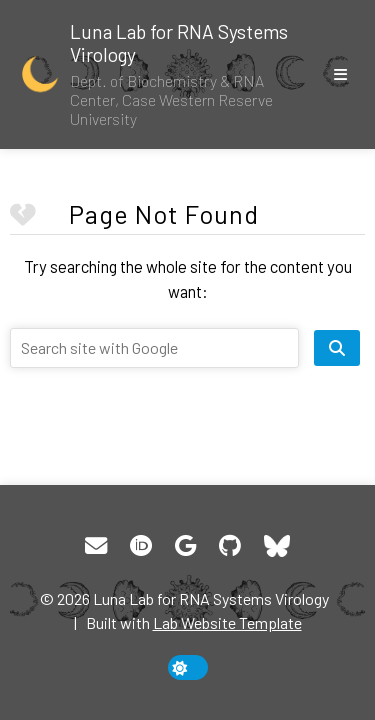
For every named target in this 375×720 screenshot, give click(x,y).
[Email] (96, 546)
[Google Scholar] (185, 546)
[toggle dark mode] (188, 667)
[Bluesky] (276, 546)
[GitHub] (230, 546)
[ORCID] (141, 546)
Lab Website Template (227, 622)
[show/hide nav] (340, 74)
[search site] (337, 348)
